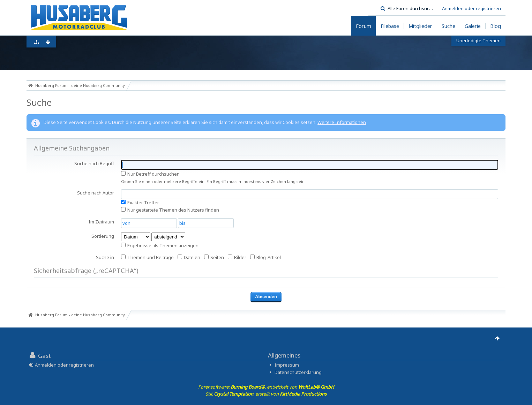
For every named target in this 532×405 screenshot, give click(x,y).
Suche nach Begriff (94, 163)
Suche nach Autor (96, 193)
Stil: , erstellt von (266, 394)
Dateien (189, 257)
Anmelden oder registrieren (471, 8)
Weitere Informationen (342, 122)
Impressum (287, 365)
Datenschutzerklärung (298, 372)
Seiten (214, 257)
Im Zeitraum (101, 222)
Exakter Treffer (140, 202)
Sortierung (103, 236)
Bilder (237, 257)
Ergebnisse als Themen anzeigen (160, 245)
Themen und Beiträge (147, 257)
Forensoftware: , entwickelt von (266, 387)
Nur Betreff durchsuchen (150, 174)
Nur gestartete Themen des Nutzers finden (170, 210)
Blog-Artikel (265, 257)
